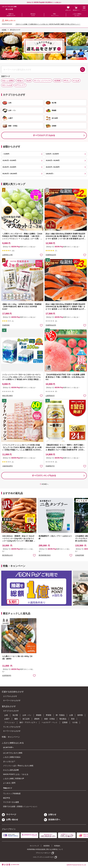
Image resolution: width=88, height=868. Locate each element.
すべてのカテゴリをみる (44, 135)
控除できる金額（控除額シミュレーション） (21, 806)
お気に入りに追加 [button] (41, 255)
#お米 (29, 81)
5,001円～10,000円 (52, 154)
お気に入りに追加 (34, 555)
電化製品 (63, 719)
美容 (73, 719)
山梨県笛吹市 (50, 396)
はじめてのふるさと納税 (13, 753)
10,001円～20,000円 (9, 160)
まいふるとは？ (9, 761)
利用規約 (57, 846)
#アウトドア (20, 85)
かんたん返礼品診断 (11, 770)
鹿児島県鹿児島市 (45, 555)
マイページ (9, 814)
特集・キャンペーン (55, 15)
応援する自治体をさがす (11, 15)
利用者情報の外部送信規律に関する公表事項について (45, 849)
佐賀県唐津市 (7, 676)
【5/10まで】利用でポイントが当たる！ (44, 2)
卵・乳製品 (60, 715)
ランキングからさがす (12, 727)
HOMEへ (45, 484)
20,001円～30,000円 (53, 160)
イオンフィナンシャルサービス (43, 857)
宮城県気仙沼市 (51, 255)
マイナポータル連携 (11, 802)
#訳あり (20, 81)
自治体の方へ (52, 820)
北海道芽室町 (80, 555)
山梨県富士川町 (7, 255)
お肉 (6, 715)
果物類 (39, 715)
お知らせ (50, 814)
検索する (83, 69)
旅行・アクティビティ (28, 722)
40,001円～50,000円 (53, 167)
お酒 (71, 715)
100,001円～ (50, 174)
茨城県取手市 (50, 466)
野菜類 (49, 715)
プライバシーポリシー (43, 853)
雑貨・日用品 (49, 719)
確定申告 (7, 798)
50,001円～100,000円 (10, 174)
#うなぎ (76, 81)
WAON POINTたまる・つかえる (16, 774)
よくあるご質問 (9, 783)
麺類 (16, 719)
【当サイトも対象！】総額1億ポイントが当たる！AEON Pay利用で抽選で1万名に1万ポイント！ (48, 24)
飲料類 (80, 715)
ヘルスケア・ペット (50, 722)
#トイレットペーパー (43, 81)
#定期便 (57, 81)
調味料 (37, 719)
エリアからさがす (10, 696)
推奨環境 (46, 846)
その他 (75, 722)
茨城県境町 (6, 325)
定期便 (65, 722)
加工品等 (26, 719)
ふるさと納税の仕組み (12, 757)
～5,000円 (6, 154)
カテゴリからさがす (11, 711)
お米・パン (27, 715)
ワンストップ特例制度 (12, 794)
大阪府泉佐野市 (7, 466)
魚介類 (15, 715)
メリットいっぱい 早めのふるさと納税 (18, 766)
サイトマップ (34, 846)
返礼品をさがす (33, 15)
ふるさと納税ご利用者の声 (14, 779)
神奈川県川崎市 (7, 396)
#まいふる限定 (8, 81)
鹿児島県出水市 (7, 555)
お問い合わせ (10, 820)
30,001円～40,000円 (9, 167)
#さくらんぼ (7, 85)
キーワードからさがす (12, 700)
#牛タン (67, 81)
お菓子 (7, 719)
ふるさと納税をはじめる (77, 15)
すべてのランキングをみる (44, 476)
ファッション (10, 722)
